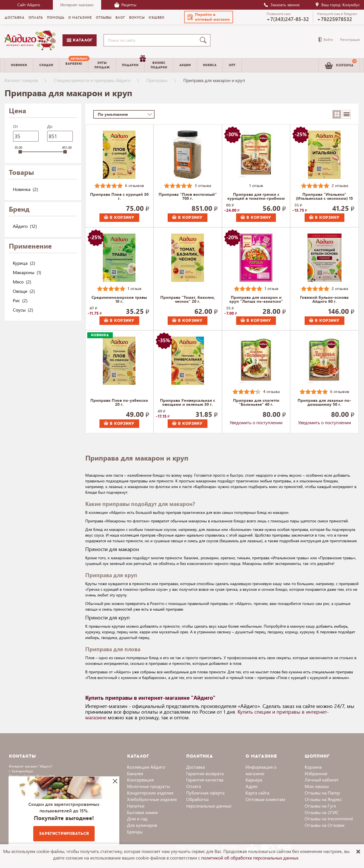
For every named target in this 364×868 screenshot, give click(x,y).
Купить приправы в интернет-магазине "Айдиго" (150, 697)
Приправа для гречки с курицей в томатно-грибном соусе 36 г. (256, 197)
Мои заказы (317, 786)
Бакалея (135, 773)
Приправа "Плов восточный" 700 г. (188, 197)
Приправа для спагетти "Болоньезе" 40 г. (256, 403)
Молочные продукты (148, 786)
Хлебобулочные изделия (152, 799)
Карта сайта (257, 793)
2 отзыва (340, 185)
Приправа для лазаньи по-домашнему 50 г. (324, 403)
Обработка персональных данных (209, 802)
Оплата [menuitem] (36, 18)
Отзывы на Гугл (320, 806)
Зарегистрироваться (64, 834)
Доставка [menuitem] (14, 18)
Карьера (254, 780)
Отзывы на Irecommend (329, 818)
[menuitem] (74, 65)
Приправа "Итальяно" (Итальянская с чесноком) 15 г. (324, 197)
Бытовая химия (142, 812)
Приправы (157, 80)
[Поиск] (204, 40)
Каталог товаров (21, 80)
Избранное (316, 773)
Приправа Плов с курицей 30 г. (119, 197)
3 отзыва (203, 185)
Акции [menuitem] (185, 65)
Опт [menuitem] (232, 65)
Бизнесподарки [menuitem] (159, 65)
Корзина (313, 767)
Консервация (140, 780)
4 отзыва (271, 391)
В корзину (119, 217)
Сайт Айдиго (29, 5)
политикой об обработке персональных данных (250, 858)
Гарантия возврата (205, 773)
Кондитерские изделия (150, 793)
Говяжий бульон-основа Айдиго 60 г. (324, 300)
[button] (209, 17)
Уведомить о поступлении (256, 422)
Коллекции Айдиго (146, 767)
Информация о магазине (261, 770)
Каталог (80, 40)
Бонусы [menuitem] (137, 18)
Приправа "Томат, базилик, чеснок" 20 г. (188, 300)
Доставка (195, 767)
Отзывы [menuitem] (104, 18)
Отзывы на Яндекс (323, 799)
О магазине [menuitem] (80, 18)
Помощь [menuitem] (56, 18)
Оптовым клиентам (265, 799)
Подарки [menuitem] (133, 63)
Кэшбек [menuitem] (157, 18)
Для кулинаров (142, 825)
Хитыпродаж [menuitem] (102, 65)
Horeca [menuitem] (210, 65)
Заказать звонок (282, 5)
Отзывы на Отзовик (325, 825)
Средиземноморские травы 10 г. (119, 300)
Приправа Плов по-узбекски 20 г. (119, 403)
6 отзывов (135, 185)
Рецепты (125, 5)
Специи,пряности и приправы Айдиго (92, 80)
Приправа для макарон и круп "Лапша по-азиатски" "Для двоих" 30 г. (256, 300)
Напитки (136, 806)
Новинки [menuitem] (19, 65)
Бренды (135, 832)
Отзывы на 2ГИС (322, 812)
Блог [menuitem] (120, 18)
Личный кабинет (322, 780)
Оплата (194, 786)
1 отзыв (256, 185)
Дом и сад (137, 818)
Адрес (252, 786)
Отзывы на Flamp (322, 793)
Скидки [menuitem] (46, 65)
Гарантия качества (205, 780)
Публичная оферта (205, 793)
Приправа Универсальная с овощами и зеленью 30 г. (188, 403)
